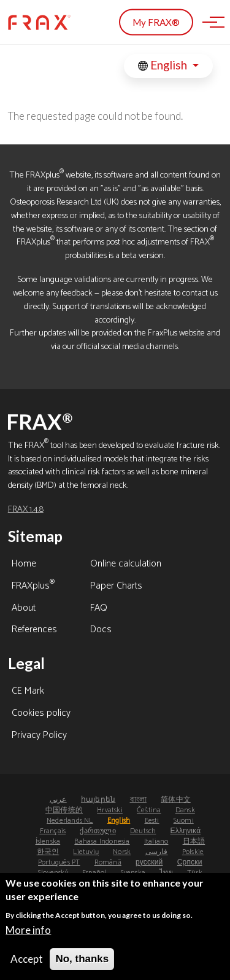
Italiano (156, 841)
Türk (195, 873)
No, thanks (82, 964)
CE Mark (28, 692)
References (34, 630)
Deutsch (143, 831)
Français (53, 831)
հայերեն (98, 800)
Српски (190, 862)
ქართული (98, 831)
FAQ (99, 609)
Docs (101, 630)
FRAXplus (33, 587)
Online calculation (126, 565)
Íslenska (48, 841)
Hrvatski (110, 810)
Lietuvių (86, 852)
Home (24, 565)
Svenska (133, 873)
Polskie (193, 852)
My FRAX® (156, 22)
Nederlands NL (70, 821)
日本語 (194, 841)
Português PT (59, 862)
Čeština (149, 810)
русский (149, 862)
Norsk (122, 852)
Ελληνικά (186, 831)
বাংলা (138, 800)
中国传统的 (64, 810)
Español (94, 873)
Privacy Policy (39, 736)
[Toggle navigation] (210, 22)
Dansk (185, 810)
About (24, 609)
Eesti (152, 821)
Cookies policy (41, 714)
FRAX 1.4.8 (26, 509)
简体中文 (176, 800)
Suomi (184, 821)
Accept (27, 964)
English (164, 65)
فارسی (157, 852)
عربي (58, 800)
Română (108, 862)
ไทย (166, 873)
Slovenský (53, 873)
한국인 (48, 852)
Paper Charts (116, 587)
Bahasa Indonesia (102, 841)
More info (28, 935)
